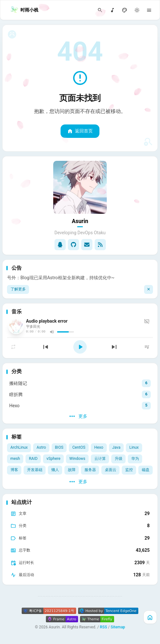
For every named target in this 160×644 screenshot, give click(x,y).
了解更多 (18, 289)
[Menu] (149, 10)
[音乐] (112, 10)
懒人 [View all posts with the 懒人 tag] (55, 470)
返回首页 (80, 131)
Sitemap (118, 627)
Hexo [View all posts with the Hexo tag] (99, 447)
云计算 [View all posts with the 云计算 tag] (100, 459)
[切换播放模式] (13, 347)
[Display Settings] (125, 10)
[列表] (147, 347)
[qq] (60, 245)
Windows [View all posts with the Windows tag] (77, 459)
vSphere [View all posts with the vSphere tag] (54, 459)
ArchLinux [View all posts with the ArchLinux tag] (19, 447)
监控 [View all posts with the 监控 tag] (129, 470)
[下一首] (114, 347)
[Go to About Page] (80, 187)
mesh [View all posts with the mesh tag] (15, 459)
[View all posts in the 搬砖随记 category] (80, 383)
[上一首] (46, 347)
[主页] (150, 617)
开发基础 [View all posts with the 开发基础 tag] (35, 470)
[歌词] (148, 321)
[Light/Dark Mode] (137, 10)
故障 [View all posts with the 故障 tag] (72, 470)
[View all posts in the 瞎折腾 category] (80, 394)
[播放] (80, 347)
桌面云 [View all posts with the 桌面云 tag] (111, 470)
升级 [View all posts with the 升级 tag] (119, 459)
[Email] (87, 245)
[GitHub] (73, 245)
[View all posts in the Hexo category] (80, 406)
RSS (103, 627)
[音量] (52, 332)
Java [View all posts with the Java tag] (116, 447)
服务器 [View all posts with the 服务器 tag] (90, 470)
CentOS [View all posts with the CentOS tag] (79, 447)
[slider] (65, 332)
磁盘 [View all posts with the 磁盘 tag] (146, 470)
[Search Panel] (100, 10)
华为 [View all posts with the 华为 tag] (135, 459)
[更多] (80, 416)
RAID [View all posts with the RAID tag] (33, 459)
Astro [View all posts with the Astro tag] (41, 447)
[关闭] (149, 289)
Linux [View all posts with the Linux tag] (134, 447)
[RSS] (100, 245)
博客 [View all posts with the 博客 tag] (14, 470)
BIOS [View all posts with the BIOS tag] (59, 447)
